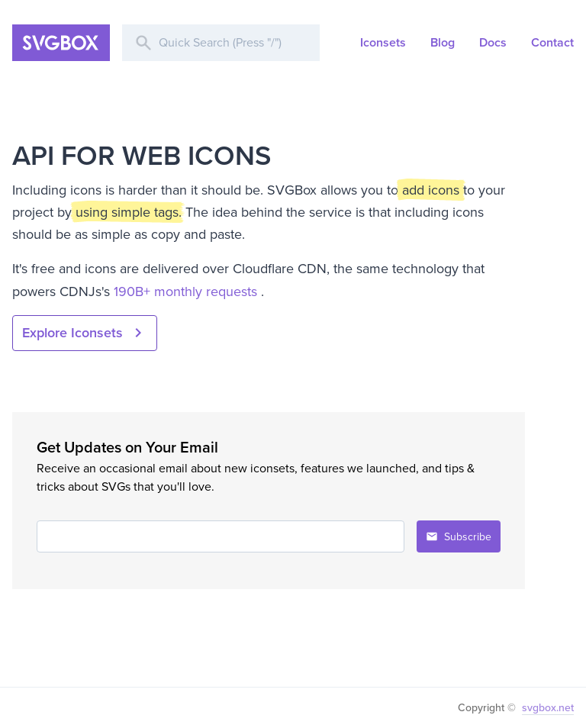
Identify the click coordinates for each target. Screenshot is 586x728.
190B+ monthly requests (187, 292)
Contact (552, 43)
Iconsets (383, 43)
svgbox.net (548, 708)
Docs (493, 43)
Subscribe (459, 537)
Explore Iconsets (85, 333)
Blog (443, 43)
